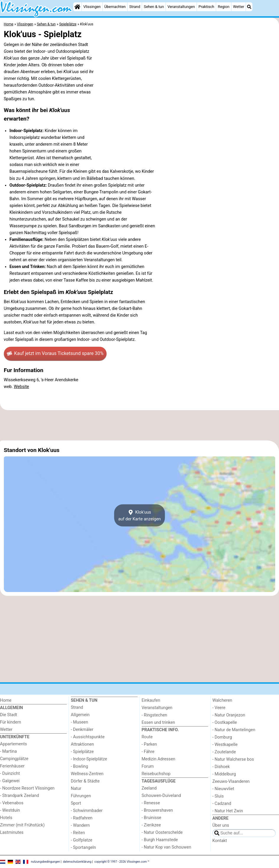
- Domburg (222, 737)
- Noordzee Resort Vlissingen (27, 788)
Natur (76, 789)
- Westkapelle (225, 745)
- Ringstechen (155, 715)
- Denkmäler (82, 730)
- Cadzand (222, 804)
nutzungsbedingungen (46, 861)
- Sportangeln (83, 848)
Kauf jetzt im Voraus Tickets (55, 354)
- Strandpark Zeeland (19, 796)
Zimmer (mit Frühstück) (22, 825)
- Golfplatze (82, 840)
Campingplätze (14, 759)
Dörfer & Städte (85, 781)
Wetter (238, 7)
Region (224, 7)
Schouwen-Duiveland (161, 796)
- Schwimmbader (87, 811)
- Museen (80, 722)
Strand (135, 7)
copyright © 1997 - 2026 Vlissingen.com (121, 861)
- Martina (8, 751)
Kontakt (220, 841)
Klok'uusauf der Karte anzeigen (139, 515)
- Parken (149, 744)
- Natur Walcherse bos (233, 759)
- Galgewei (10, 781)
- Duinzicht (10, 774)
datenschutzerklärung (77, 861)
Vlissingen (92, 7)
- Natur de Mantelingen (234, 730)
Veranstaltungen (181, 7)
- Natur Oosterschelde (162, 832)
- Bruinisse (152, 818)
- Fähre (148, 752)
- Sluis (218, 796)
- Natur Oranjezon (229, 715)
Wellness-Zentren (87, 774)
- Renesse (151, 803)
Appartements (13, 744)
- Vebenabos (12, 803)
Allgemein (80, 715)
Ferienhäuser (12, 766)
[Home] (77, 7)
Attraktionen (82, 744)
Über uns (221, 825)
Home (6, 700)
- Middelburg (224, 774)
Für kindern (11, 722)
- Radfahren (82, 818)
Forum (148, 766)
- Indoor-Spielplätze (89, 759)
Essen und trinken (159, 722)
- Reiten (78, 833)
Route (147, 737)
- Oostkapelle (225, 722)
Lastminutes (12, 832)
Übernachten (115, 7)
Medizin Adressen (159, 759)
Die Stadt (9, 715)
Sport (76, 803)
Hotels (6, 818)
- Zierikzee (151, 825)
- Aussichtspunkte (88, 737)
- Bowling (80, 766)
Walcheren (222, 700)
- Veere (219, 708)
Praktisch (206, 7)
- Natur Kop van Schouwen (167, 847)
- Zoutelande (224, 752)
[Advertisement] (139, 425)
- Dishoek (221, 767)
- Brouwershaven (157, 810)
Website (22, 387)
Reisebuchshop (156, 774)
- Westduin (10, 810)
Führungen (81, 796)
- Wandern (80, 825)
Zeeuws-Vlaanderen (231, 781)
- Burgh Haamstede (160, 840)
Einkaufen (151, 700)
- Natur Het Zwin (228, 811)
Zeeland (149, 788)
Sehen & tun (154, 7)
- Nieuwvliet (223, 789)
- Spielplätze (82, 752)
